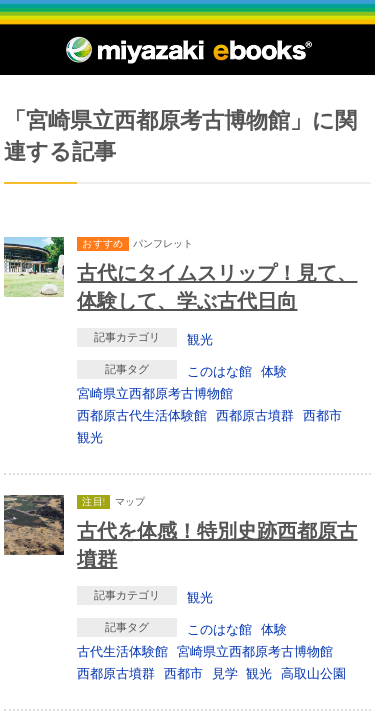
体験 (274, 371)
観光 (200, 339)
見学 (225, 673)
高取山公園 (313, 673)
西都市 (322, 415)
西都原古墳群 (255, 415)
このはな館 (219, 371)
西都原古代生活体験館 (142, 415)
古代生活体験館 (122, 651)
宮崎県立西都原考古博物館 (155, 393)
